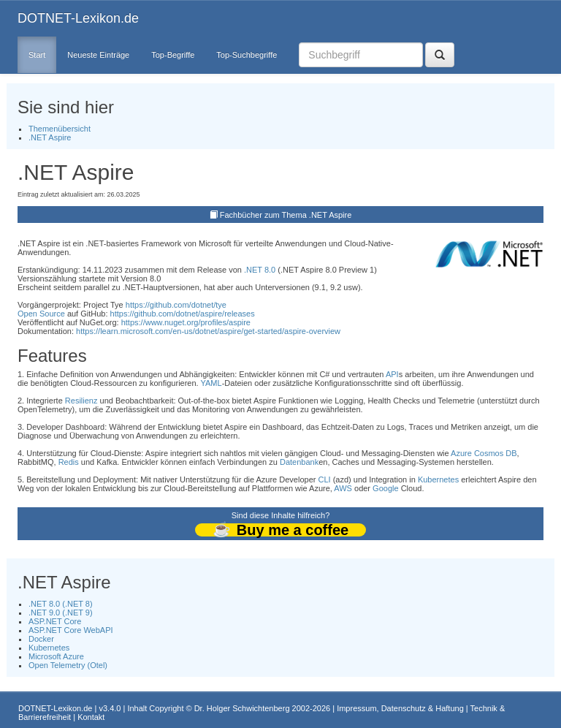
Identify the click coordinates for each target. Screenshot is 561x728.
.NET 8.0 (260, 270)
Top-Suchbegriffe (247, 55)
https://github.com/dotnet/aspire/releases (183, 314)
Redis (69, 462)
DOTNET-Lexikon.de (78, 18)
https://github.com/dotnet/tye (176, 305)
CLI (325, 479)
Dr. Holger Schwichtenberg (242, 708)
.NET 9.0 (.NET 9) (61, 613)
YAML (211, 383)
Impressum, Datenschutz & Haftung (400, 708)
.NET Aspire (50, 137)
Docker (41, 639)
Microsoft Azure (56, 656)
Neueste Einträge (98, 55)
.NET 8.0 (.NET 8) (61, 604)
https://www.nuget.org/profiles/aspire (186, 322)
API (392, 374)
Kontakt (91, 717)
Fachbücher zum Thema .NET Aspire (286, 215)
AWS (343, 488)
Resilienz (81, 401)
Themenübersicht (60, 129)
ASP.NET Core (55, 621)
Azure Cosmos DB (484, 453)
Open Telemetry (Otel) (68, 665)
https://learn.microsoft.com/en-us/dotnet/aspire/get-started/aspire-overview (208, 331)
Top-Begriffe (173, 55)
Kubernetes (438, 479)
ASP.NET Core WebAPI (71, 630)
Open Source (41, 314)
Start (37, 55)
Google (385, 488)
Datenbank (299, 462)
